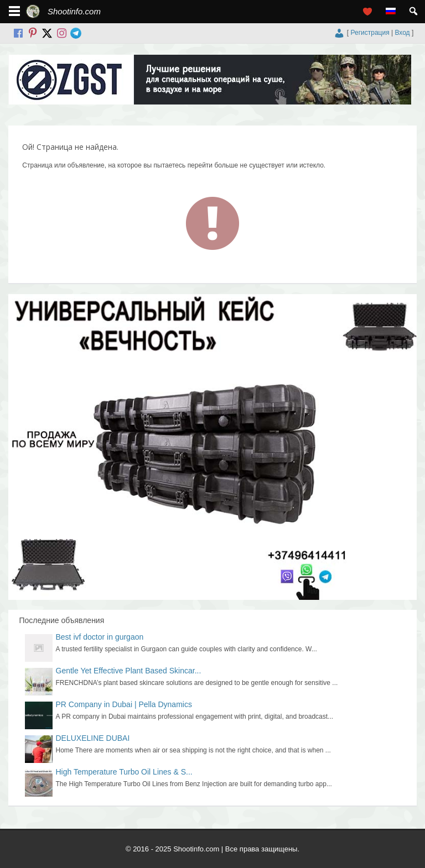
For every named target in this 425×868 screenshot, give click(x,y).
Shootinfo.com (74, 11)
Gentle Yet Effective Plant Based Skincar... (129, 671)
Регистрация (370, 33)
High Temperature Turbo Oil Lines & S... (124, 772)
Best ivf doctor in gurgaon (100, 637)
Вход (402, 33)
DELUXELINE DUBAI (93, 738)
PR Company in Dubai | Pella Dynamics (124, 704)
